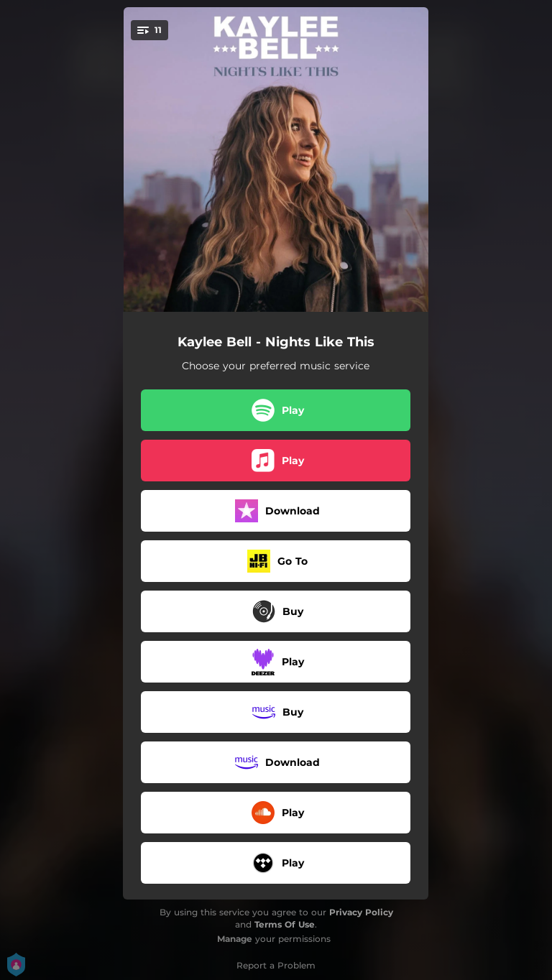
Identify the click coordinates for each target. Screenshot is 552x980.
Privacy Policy (361, 912)
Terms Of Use (285, 924)
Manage (235, 939)
